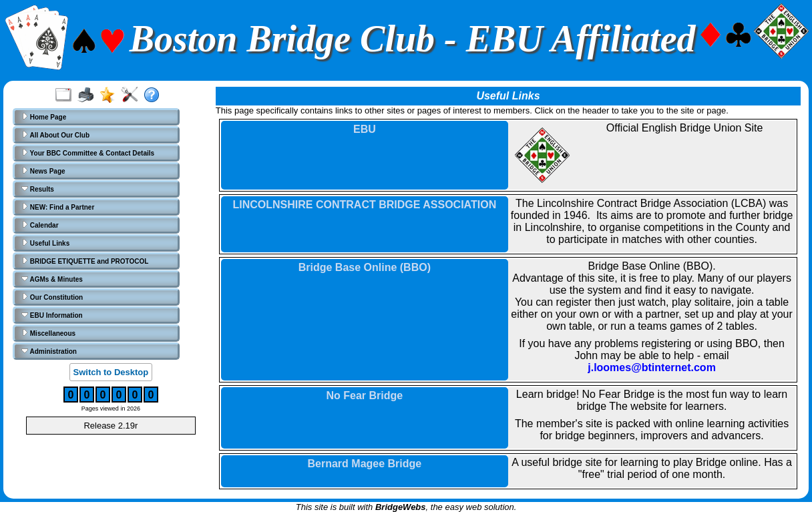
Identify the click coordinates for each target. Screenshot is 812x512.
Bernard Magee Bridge (365, 464)
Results (38, 189)
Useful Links (45, 243)
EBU (365, 129)
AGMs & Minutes (52, 279)
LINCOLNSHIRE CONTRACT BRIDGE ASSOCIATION (365, 205)
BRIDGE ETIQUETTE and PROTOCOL (85, 261)
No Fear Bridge (365, 396)
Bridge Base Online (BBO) (365, 267)
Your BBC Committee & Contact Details (88, 153)
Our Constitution (52, 297)
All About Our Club (55, 135)
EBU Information (52, 315)
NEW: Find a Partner (58, 207)
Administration (49, 351)
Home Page (44, 117)
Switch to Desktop (111, 372)
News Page (43, 171)
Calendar (40, 225)
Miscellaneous (48, 333)
